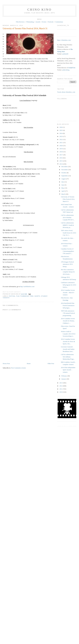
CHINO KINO (39, 10)
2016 (61, 158)
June (63, 185)
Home (29, 364)
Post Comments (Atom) (19, 368)
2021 (61, 143)
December (65, 167)
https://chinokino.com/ (64, 40)
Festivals (51, 22)
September (65, 176)
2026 (61, 127)
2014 (61, 164)
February (64, 376)
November (65, 170)
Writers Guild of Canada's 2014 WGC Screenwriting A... (68, 334)
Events (44, 22)
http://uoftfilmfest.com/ (27, 287)
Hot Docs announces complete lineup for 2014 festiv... (68, 272)
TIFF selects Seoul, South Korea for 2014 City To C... (69, 233)
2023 (61, 136)
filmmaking (25, 296)
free (32, 296)
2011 (61, 389)
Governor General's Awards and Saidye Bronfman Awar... (68, 349)
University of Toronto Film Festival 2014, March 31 (25, 28)
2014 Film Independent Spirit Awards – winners (68, 370)
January (64, 379)
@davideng (66, 70)
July (63, 182)
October (64, 173)
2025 (61, 130)
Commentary (59, 22)
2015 (61, 161)
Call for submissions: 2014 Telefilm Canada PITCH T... (68, 217)
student (44, 296)
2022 (61, 139)
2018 (61, 152)
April (63, 191)
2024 (61, 133)
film (18, 296)
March (63, 194)
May (63, 188)
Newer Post (6, 364)
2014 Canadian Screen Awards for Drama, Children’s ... (68, 321)
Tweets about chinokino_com (66, 92)
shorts (37, 296)
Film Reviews (20, 22)
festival (12, 296)
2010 (61, 392)
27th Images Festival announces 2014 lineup (67, 264)
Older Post (51, 364)
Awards (38, 22)
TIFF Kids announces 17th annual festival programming (68, 313)
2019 (61, 149)
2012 (61, 386)
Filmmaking (30, 22)
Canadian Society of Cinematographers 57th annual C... (67, 251)
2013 (61, 383)
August (64, 179)
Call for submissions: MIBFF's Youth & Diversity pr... (68, 225)
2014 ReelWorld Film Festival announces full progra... (68, 306)
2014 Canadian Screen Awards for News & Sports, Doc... (68, 341)
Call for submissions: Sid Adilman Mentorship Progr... (68, 357)
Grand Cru (72, 68)
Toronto (6, 298)
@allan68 (65, 54)
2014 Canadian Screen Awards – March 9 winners (68, 292)
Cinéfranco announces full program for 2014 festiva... (69, 285)
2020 (61, 146)
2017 (61, 155)
